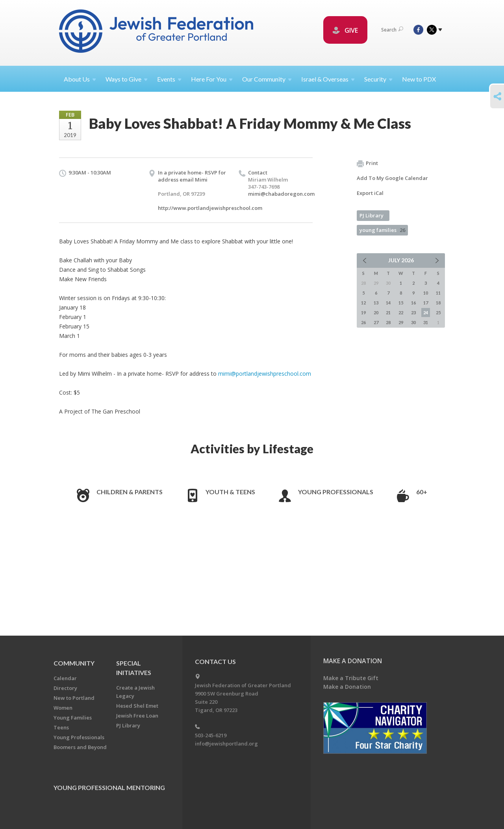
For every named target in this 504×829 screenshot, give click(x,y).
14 (388, 303)
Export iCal (370, 193)
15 (401, 303)
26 (363, 322)
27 (376, 322)
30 (413, 322)
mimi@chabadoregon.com (281, 194)
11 (438, 293)
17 (426, 303)
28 (388, 322)
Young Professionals (336, 492)
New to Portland (74, 698)
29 (401, 322)
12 (363, 303)
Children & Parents (130, 492)
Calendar (65, 678)
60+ (422, 492)
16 (413, 303)
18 (438, 303)
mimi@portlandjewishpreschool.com (265, 374)
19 (363, 312)
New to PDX (419, 79)
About (80, 79)
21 (388, 312)
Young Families (73, 718)
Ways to (127, 79)
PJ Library (372, 215)
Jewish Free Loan (137, 716)
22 (401, 312)
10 (426, 293)
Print (367, 163)
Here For (212, 79)
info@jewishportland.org (226, 744)
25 (438, 312)
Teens (61, 727)
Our (267, 79)
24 (426, 312)
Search (392, 30)
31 (426, 322)
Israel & (328, 79)
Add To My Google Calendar (392, 178)
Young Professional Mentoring (109, 787)
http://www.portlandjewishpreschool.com (210, 208)
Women (63, 708)
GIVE (345, 30)
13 (376, 303)
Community (74, 663)
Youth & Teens (230, 492)
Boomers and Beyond (80, 747)
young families (382, 230)
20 (376, 312)
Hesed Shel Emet (137, 706)
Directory (65, 688)
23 (413, 312)
